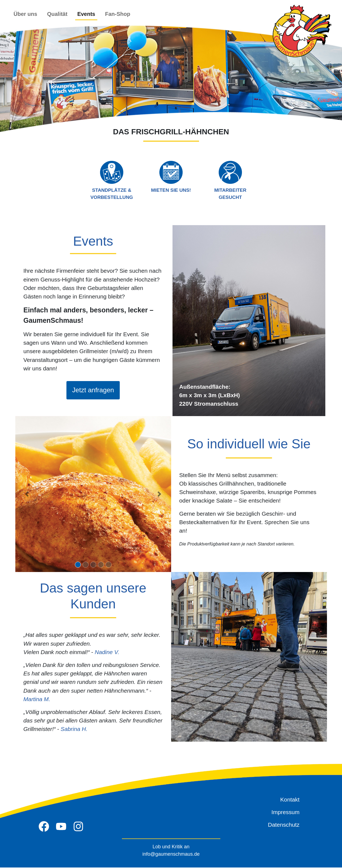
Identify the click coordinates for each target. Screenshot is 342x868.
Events (86, 14)
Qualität (57, 14)
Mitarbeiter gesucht (230, 180)
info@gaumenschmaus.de (171, 855)
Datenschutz (284, 825)
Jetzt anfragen (93, 390)
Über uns (26, 14)
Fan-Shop (118, 14)
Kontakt (290, 800)
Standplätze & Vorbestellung (112, 180)
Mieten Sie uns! (171, 177)
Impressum (286, 813)
